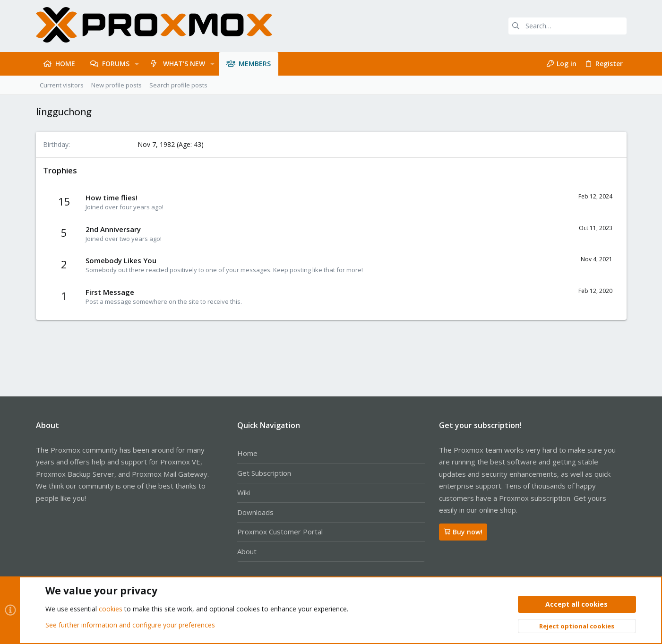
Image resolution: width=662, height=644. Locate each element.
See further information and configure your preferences (130, 625)
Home (247, 453)
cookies (111, 609)
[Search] (567, 26)
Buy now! (463, 532)
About (247, 551)
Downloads (255, 512)
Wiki (244, 492)
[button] (137, 64)
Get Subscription (264, 473)
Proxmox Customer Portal (280, 532)
